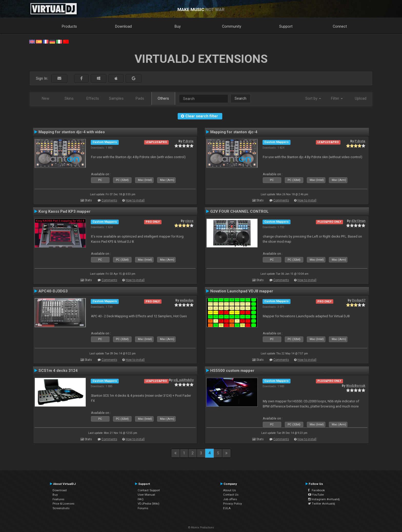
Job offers (230, 499)
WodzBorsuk (356, 386)
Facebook (316, 490)
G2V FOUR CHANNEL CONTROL (239, 211)
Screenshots (61, 508)
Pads (140, 98)
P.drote (188, 141)
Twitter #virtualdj (322, 504)
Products (69, 26)
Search (240, 98)
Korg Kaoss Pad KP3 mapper (64, 211)
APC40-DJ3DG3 (53, 291)
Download (123, 26)
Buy (178, 26)
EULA (227, 508)
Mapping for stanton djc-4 (234, 132)
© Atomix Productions (201, 528)
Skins (69, 98)
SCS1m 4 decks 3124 (58, 371)
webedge (187, 300)
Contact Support (149, 490)
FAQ (141, 499)
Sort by (313, 98)
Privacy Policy (233, 504)
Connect (340, 26)
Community (232, 26)
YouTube (316, 495)
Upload (361, 98)
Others (163, 98)
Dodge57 (359, 300)
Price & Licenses (63, 504)
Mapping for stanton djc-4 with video (72, 132)
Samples (116, 98)
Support (286, 26)
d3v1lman (358, 221)
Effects (93, 98)
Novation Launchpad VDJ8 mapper (242, 291)
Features (58, 499)
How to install (135, 200)
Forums (143, 508)
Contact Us (231, 495)
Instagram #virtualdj (324, 499)
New (46, 98)
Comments (109, 200)
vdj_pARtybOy (183, 380)
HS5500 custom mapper (232, 371)
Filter (337, 98)
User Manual (146, 495)
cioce (189, 221)
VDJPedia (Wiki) (149, 504)
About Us (229, 490)
